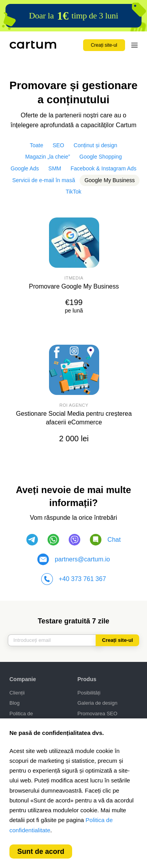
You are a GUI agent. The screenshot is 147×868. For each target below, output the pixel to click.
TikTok (74, 192)
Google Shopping (101, 157)
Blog (15, 703)
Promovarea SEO (98, 714)
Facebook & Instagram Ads (103, 168)
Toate (36, 145)
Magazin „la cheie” (47, 157)
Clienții (17, 693)
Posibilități (89, 693)
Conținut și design (95, 145)
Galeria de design (98, 703)
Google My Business (109, 180)
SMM (55, 168)
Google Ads (25, 168)
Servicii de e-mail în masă (44, 180)
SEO (58, 145)
